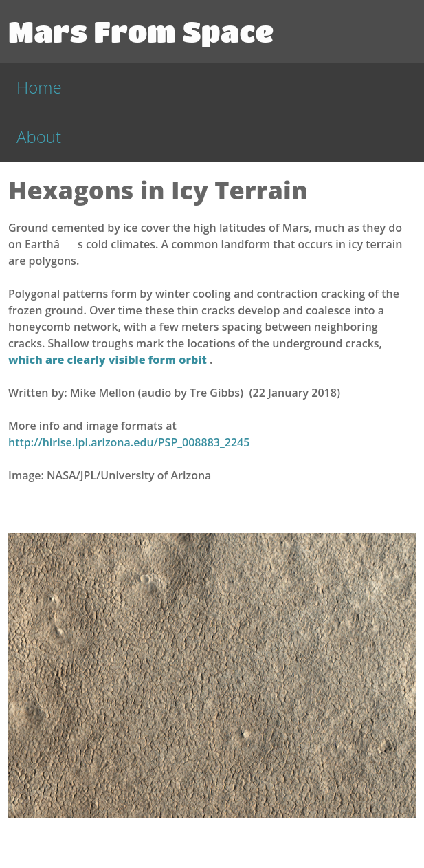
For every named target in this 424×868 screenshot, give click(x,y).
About (39, 137)
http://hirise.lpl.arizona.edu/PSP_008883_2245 (129, 442)
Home (39, 87)
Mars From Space (141, 31)
